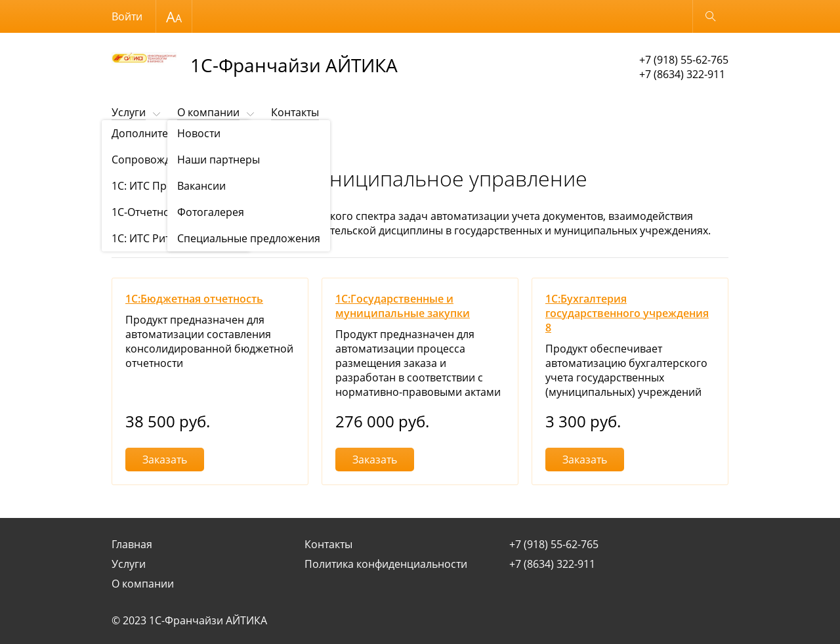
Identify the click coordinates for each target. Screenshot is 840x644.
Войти (127, 16)
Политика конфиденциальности (386, 564)
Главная (132, 544)
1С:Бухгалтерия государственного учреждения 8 (627, 313)
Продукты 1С (184, 145)
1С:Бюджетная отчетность (194, 299)
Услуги (129, 112)
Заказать (165, 460)
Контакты (295, 112)
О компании (208, 112)
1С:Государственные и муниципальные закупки (403, 306)
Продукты (130, 145)
